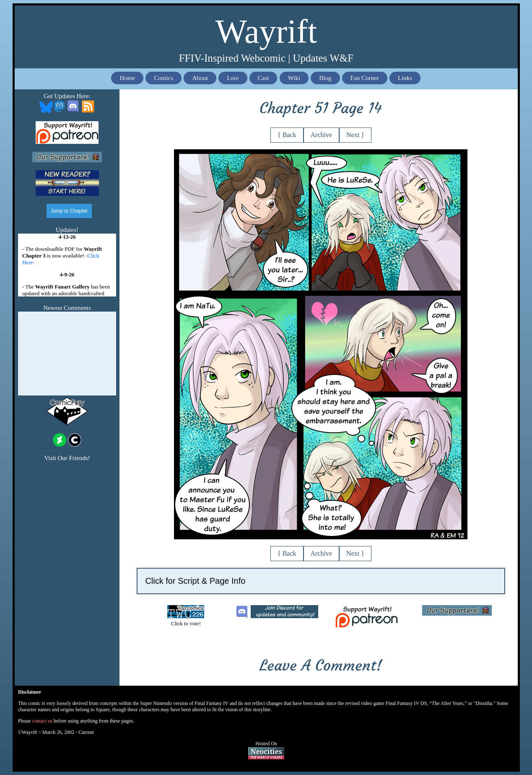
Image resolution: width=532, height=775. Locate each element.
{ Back (287, 135)
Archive (322, 135)
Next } (355, 135)
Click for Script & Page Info (195, 581)
